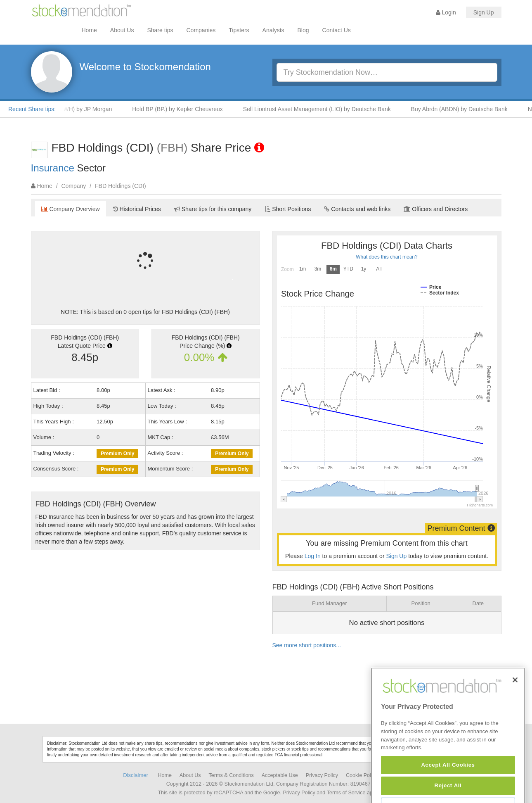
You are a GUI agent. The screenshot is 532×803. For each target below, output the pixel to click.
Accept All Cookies (448, 786)
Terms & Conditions (231, 775)
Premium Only (117, 454)
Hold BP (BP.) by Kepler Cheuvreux (181, 109)
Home (89, 30)
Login (446, 12)
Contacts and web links (357, 209)
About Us (122, 30)
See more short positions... (307, 645)
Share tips (160, 30)
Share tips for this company (213, 209)
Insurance (53, 168)
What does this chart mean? (387, 257)
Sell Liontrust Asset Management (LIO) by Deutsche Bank (320, 109)
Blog (303, 30)
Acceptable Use (280, 775)
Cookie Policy (362, 775)
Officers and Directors (436, 209)
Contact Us (337, 30)
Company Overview (71, 209)
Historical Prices (137, 209)
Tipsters (239, 30)
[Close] (515, 701)
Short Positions (288, 209)
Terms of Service (346, 793)
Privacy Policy (322, 775)
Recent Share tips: (32, 109)
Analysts (273, 30)
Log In (313, 556)
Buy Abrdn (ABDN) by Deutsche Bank (463, 109)
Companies (201, 30)
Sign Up (484, 12)
